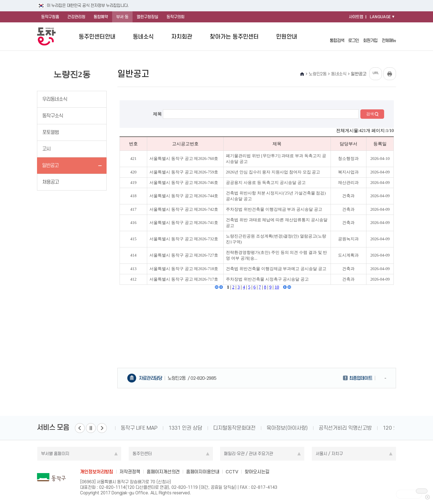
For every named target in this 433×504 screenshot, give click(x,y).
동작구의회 (175, 17)
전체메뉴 (389, 36)
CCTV (232, 472)
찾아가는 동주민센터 (234, 37)
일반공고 (50, 165)
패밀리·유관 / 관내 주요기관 (249, 454)
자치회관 (182, 37)
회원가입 (370, 36)
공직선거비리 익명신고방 (345, 428)
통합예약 (101, 17)
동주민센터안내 (97, 37)
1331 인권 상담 (185, 428)
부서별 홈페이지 (55, 454)
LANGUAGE (380, 17)
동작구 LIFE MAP (139, 428)
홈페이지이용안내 (203, 472)
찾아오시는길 (257, 472)
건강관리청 (76, 17)
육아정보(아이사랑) (287, 428)
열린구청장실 (147, 17)
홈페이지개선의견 (163, 472)
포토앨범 (51, 132)
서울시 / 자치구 (329, 454)
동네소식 (143, 37)
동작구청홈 (50, 17)
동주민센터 (142, 454)
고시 (46, 149)
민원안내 (287, 37)
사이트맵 (356, 17)
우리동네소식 (55, 99)
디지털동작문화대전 (234, 428)
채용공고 (51, 182)
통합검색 (337, 36)
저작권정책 (130, 472)
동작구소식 (53, 116)
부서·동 (122, 17)
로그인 (354, 36)
